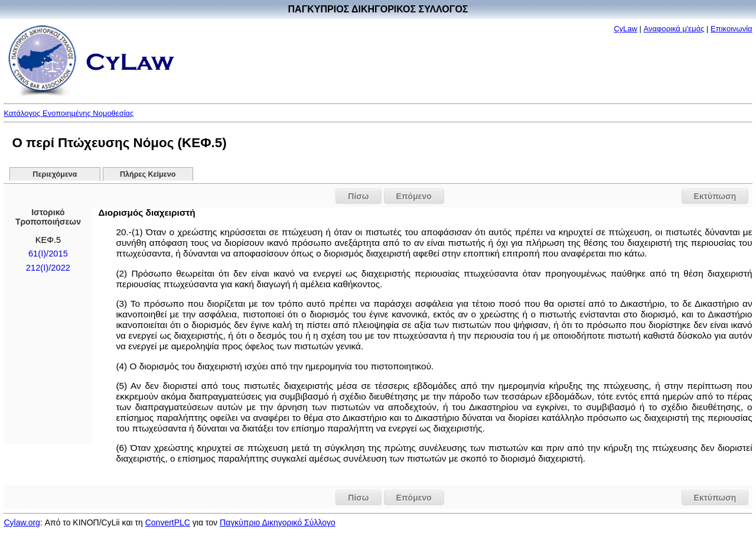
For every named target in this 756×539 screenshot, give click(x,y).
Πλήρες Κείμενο (148, 174)
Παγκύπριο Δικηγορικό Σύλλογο (278, 522)
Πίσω (358, 196)
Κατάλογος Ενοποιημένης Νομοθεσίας (69, 113)
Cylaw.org (22, 522)
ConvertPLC (168, 522)
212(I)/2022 (48, 268)
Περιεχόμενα (55, 174)
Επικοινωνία (731, 29)
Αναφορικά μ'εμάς (674, 29)
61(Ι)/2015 (48, 254)
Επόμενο (414, 196)
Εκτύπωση (715, 196)
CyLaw (625, 29)
